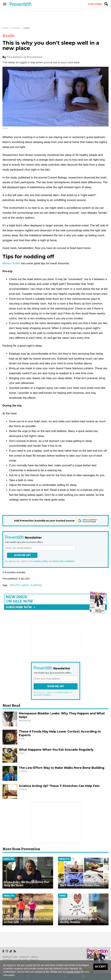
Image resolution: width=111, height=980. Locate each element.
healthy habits (20, 585)
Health (27, 28)
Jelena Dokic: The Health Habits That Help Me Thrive (27, 884)
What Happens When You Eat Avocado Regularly (56, 750)
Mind (63, 896)
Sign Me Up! (22, 555)
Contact (24, 957)
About (35, 957)
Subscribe (95, 4)
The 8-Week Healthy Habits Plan (80, 885)
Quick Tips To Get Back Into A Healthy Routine (78, 920)
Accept (101, 967)
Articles (16, 28)
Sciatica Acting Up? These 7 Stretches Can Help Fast (59, 786)
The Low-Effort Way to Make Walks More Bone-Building (62, 768)
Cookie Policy (73, 972)
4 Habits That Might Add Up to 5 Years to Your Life (28, 920)
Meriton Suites (11, 263)
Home (5, 28)
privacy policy (41, 561)
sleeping (36, 585)
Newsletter (10, 957)
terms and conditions (64, 561)
